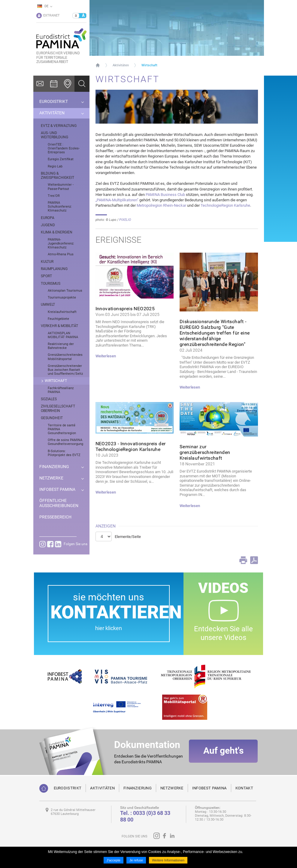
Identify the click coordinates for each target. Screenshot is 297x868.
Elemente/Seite (128, 537)
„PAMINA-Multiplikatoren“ (117, 200)
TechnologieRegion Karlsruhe (225, 205)
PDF (254, 560)
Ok (82, 84)
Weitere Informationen (168, 860)
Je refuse (136, 860)
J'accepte (114, 860)
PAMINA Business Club (165, 195)
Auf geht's (223, 753)
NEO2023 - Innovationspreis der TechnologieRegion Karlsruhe (131, 446)
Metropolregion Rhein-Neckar (162, 205)
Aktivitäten (121, 65)
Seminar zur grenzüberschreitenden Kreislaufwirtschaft (205, 452)
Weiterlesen (106, 356)
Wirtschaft (149, 65)
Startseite (98, 65)
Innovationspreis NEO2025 (125, 309)
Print (243, 560)
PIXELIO (125, 220)
